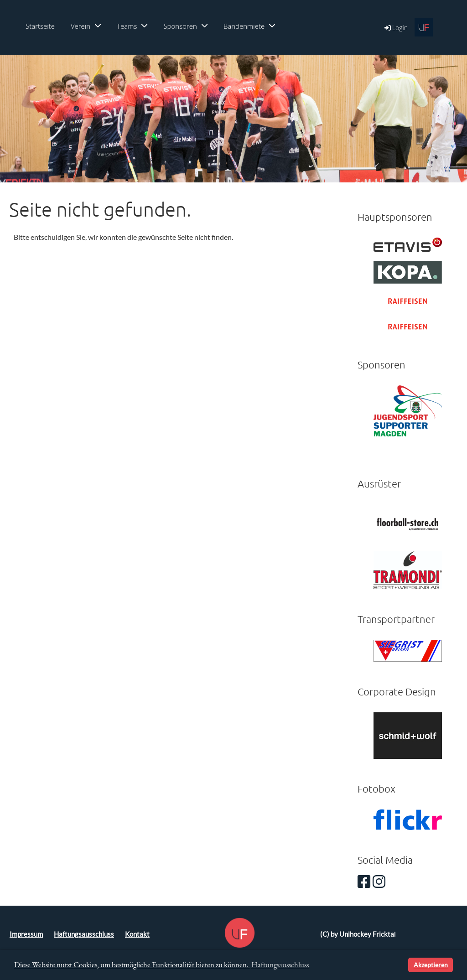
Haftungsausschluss (84, 934)
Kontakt (137, 934)
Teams (132, 26)
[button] (400, 965)
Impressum (26, 934)
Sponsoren (185, 26)
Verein (86, 26)
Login (395, 28)
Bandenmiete (249, 26)
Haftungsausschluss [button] (280, 964)
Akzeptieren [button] (431, 965)
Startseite (40, 26)
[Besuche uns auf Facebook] (364, 881)
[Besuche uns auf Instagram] (379, 881)
